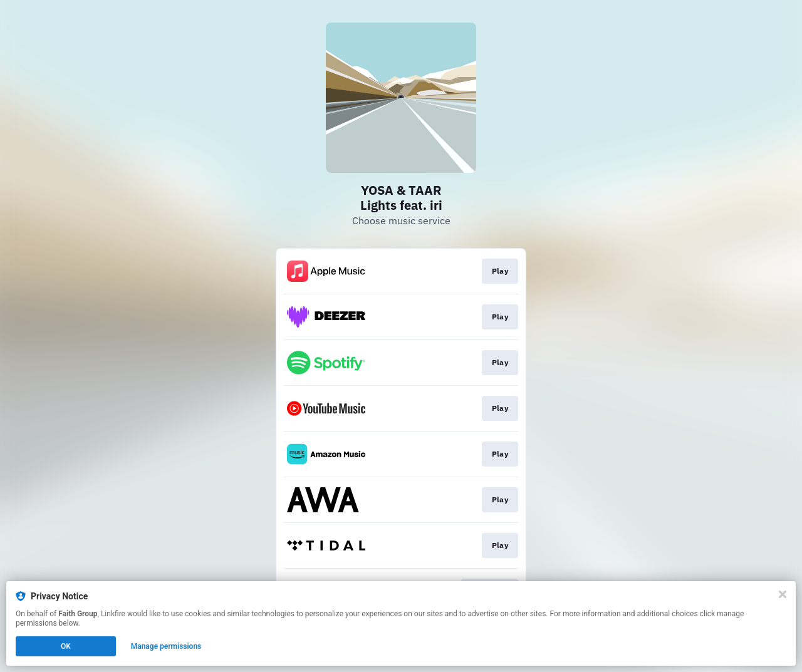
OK (66, 646)
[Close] (783, 594)
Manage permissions (166, 646)
